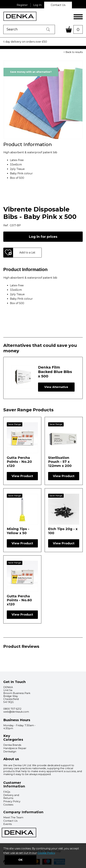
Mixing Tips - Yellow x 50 (18, 531)
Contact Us (58, 5)
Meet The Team (13, 817)
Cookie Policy (46, 853)
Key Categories (13, 738)
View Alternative (56, 387)
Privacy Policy (12, 801)
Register (22, 5)
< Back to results (73, 52)
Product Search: (3, 25)
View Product (22, 476)
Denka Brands (12, 745)
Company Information (23, 812)
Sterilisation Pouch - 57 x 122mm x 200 (60, 462)
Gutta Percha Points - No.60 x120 (19, 600)
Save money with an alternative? (31, 72)
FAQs (7, 792)
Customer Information (14, 785)
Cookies (8, 805)
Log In (37, 5)
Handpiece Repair (15, 748)
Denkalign (10, 751)
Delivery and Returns (11, 797)
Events (8, 824)
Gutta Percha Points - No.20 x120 (19, 462)
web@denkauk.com (16, 712)
